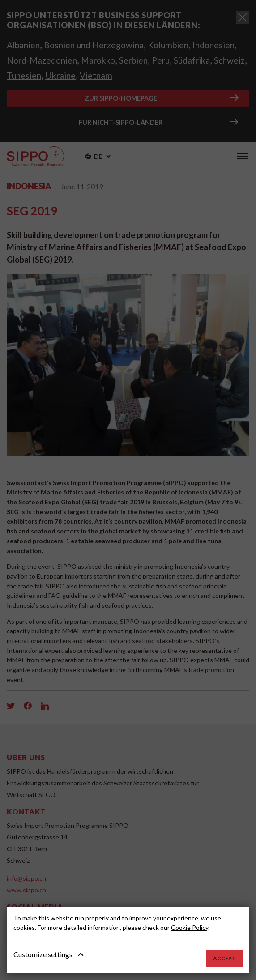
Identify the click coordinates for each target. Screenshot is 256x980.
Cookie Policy (190, 927)
